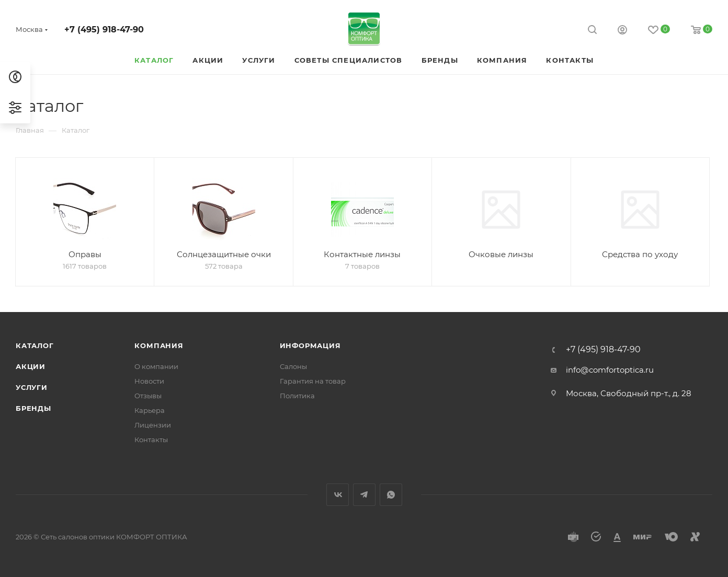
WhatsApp (391, 495)
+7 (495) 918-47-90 (104, 30)
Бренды (33, 408)
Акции (31, 366)
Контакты (151, 440)
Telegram (364, 495)
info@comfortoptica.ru (610, 370)
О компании (156, 366)
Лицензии (153, 425)
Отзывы (148, 396)
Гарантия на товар (313, 381)
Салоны (293, 366)
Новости (149, 381)
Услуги (32, 387)
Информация (310, 345)
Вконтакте (338, 495)
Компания (159, 345)
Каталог (35, 345)
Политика (297, 396)
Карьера (150, 410)
